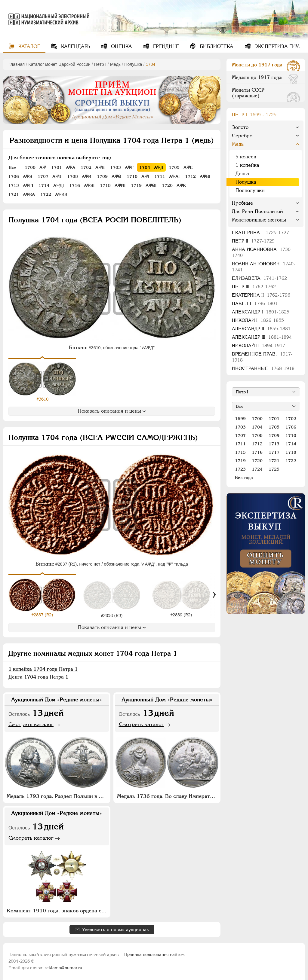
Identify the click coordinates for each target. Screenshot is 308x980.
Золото (240, 127)
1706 (291, 427)
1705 (274, 427)
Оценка (121, 46)
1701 (274, 419)
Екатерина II (261, 295)
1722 (291, 461)
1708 (257, 435)
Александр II (261, 329)
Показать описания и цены (112, 411)
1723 (240, 469)
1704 (257, 427)
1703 (240, 427)
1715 (240, 452)
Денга (242, 174)
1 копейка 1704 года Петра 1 (43, 668)
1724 (257, 469)
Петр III (254, 287)
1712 (257, 444)
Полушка (133, 64)
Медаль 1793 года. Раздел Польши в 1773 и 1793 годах (57, 795)
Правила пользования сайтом (154, 953)
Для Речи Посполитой (257, 211)
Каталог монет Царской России (59, 64)
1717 (274, 452)
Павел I (255, 303)
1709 (274, 435)
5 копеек (246, 157)
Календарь (75, 46)
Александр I (261, 312)
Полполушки (250, 190)
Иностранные (263, 368)
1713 (274, 444)
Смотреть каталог (31, 723)
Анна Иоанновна (262, 252)
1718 (291, 452)
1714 (291, 444)
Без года (244, 478)
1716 (257, 452)
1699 (240, 419)
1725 (274, 469)
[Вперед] (214, 594)
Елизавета (259, 278)
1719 (240, 461)
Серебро (242, 136)
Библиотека (216, 46)
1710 (291, 435)
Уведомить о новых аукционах (115, 928)
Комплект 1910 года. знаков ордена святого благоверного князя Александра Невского (57, 909)
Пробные (242, 203)
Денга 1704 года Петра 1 (38, 675)
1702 (291, 419)
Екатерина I (260, 232)
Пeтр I (100, 64)
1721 (274, 461)
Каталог (28, 46)
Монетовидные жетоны (259, 220)
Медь (115, 64)
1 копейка (247, 165)
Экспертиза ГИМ (276, 46)
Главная (17, 64)
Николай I (258, 320)
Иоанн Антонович (264, 267)
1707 (240, 435)
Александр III (262, 337)
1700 (257, 419)
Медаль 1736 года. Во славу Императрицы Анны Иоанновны (168, 795)
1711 (240, 444)
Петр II (253, 241)
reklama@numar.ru (63, 966)
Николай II (259, 345)
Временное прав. (262, 357)
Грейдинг (165, 46)
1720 (257, 461)
